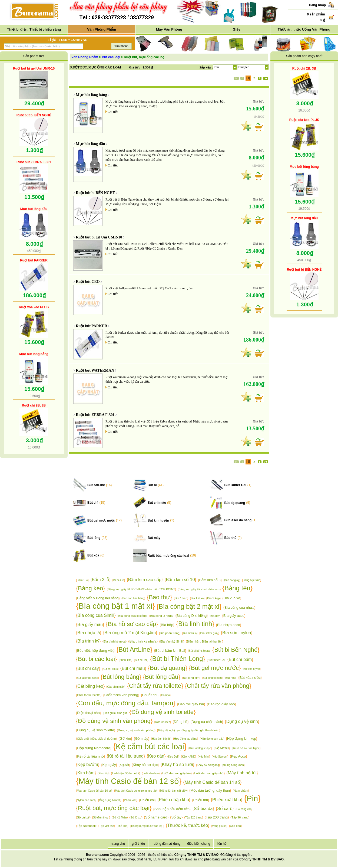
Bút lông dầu (162, 677)
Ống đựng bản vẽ (110, 800)
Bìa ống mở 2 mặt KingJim (130, 633)
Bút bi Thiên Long (178, 659)
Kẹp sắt (124, 765)
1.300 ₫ (148, 67)
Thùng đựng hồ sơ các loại (147, 826)
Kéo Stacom (220, 757)
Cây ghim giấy (116, 687)
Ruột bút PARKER (34, 260)
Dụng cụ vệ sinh (242, 721)
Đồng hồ (181, 722)
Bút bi (152, 485)
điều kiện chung (199, 844)
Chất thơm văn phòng (121, 695)
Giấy (237, 29)
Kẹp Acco (239, 756)
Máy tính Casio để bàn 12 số (129, 781)
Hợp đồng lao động (185, 739)
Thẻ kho (122, 826)
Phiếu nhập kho (174, 800)
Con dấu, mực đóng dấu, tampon (126, 703)
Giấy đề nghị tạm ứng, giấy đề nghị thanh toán (188, 730)
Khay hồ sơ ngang (208, 765)
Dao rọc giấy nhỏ (221, 704)
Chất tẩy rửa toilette (155, 686)
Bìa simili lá (190, 633)
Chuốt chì (150, 695)
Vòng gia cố (219, 826)
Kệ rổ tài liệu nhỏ (90, 756)
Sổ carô (225, 809)
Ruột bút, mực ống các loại (168, 556)
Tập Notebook (86, 826)
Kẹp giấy (109, 765)
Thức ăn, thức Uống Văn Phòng (304, 29)
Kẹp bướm (88, 764)
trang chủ (118, 844)
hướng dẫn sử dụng (166, 844)
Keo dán (156, 756)
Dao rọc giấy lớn (191, 704)
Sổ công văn (244, 809)
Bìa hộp (167, 625)
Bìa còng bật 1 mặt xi (115, 606)
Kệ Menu (222, 748)
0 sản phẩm (316, 14)
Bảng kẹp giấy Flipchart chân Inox (199, 589)
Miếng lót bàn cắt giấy (173, 791)
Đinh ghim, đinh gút (115, 713)
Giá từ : (135, 67)
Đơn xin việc (163, 722)
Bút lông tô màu (212, 678)
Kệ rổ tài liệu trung (126, 756)
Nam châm (241, 791)
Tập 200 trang (217, 817)
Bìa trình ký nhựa (143, 641)
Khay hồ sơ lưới (178, 764)
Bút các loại (111, 57)
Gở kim (125, 738)
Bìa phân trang (170, 633)
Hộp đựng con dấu (212, 739)
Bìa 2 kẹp (213, 598)
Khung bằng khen (233, 765)
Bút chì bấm (240, 659)
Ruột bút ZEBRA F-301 (34, 162)
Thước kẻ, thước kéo (188, 825)
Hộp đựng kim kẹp (242, 738)
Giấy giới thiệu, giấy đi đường (97, 739)
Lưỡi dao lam (151, 773)
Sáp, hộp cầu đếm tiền (172, 809)
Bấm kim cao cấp (145, 580)
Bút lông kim (191, 678)
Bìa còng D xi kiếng (192, 616)
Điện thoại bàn (88, 713)
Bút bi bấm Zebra (199, 651)
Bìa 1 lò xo (197, 598)
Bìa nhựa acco (229, 625)
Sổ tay (176, 817)
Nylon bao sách (86, 800)
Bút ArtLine (96, 485)
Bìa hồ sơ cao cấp (132, 624)
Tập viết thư (107, 826)
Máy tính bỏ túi (242, 773)
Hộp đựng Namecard (94, 748)
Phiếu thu (201, 800)
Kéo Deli (173, 757)
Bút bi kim (125, 660)
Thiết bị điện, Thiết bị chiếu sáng (34, 29)
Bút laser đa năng (238, 520)
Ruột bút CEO (88, 282)
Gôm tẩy (142, 738)
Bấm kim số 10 (180, 580)
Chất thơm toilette (89, 695)
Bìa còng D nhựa (162, 616)
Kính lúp (103, 773)
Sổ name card (156, 817)
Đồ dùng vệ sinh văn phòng (114, 721)
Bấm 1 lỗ (82, 580)
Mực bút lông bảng (34, 354)
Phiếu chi (147, 800)
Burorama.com (97, 855)
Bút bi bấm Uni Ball (170, 651)
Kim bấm (86, 773)
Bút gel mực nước (101, 520)
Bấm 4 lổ (119, 580)
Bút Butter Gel (235, 485)
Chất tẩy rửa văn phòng (218, 686)
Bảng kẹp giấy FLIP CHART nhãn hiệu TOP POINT (142, 589)
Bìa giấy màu (90, 625)
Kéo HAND (189, 757)
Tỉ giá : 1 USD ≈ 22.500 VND (68, 40)
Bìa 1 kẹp (181, 598)
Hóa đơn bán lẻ (161, 739)
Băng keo (90, 588)
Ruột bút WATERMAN (95, 370)
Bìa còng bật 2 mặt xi (189, 606)
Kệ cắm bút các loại (150, 746)
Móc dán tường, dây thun (210, 790)
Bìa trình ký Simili (172, 641)
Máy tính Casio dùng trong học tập (136, 791)
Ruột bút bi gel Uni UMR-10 (34, 68)
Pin (252, 798)
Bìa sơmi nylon (237, 633)
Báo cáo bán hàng (133, 598)
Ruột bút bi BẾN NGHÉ (34, 115)
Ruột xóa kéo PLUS (34, 307)
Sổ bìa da (203, 809)
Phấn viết (130, 800)
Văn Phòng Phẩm (102, 29)
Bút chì (93, 503)
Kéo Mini (204, 757)
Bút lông (94, 538)
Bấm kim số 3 (210, 580)
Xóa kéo (235, 826)
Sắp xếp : (206, 67)
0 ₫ (323, 20)
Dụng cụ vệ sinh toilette (95, 730)
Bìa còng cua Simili (96, 615)
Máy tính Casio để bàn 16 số (94, 791)
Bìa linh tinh (195, 624)
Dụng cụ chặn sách (207, 722)
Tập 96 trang (240, 817)
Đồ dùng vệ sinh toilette (163, 712)
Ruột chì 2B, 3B (34, 405)
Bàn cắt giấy (232, 580)
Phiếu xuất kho (227, 800)
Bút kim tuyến (158, 520)
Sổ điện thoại (101, 818)
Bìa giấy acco (234, 616)
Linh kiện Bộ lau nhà (125, 773)
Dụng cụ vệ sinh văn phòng (136, 730)
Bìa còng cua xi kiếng (132, 616)
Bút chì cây (88, 668)
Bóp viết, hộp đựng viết (95, 651)
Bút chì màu (157, 503)
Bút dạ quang (235, 503)
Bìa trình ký (88, 641)
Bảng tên (237, 588)
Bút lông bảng (121, 677)
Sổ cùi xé (83, 817)
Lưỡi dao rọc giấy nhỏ (209, 773)
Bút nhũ (230, 538)
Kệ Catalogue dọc (200, 748)
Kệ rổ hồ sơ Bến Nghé (246, 748)
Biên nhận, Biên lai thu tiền (205, 641)
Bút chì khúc (110, 669)
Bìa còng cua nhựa (239, 607)
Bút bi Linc (141, 660)
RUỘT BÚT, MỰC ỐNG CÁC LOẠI (96, 67)
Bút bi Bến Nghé (236, 650)
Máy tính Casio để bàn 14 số (212, 782)
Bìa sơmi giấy (209, 633)
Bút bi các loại (96, 659)
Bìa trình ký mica (114, 641)
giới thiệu (138, 844)
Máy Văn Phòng (169, 29)
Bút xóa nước (250, 678)
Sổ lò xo (136, 817)
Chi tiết (113, 112)
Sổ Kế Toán (120, 818)
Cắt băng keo (90, 686)
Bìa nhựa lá (89, 633)
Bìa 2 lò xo (232, 598)
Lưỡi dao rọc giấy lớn (176, 773)
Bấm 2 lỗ (101, 580)
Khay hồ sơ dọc (145, 765)
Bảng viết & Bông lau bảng (98, 598)
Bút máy (154, 538)
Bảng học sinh (251, 580)
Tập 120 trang (194, 818)
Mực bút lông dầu (34, 209)
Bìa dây (215, 616)
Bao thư (159, 597)
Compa (165, 695)
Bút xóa (93, 555)
